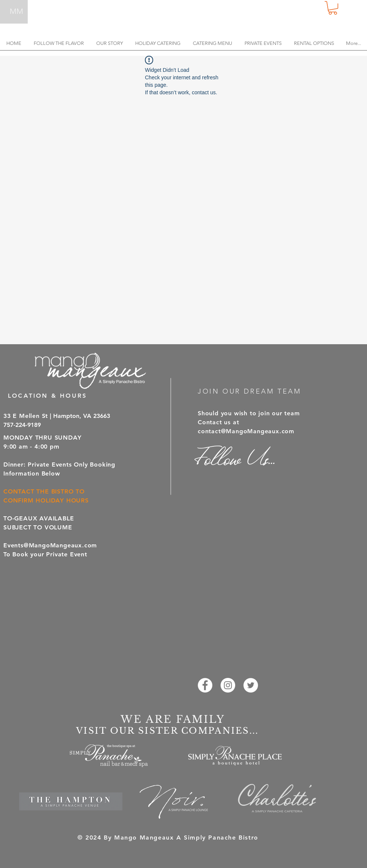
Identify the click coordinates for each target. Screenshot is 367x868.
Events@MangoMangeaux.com (50, 545)
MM (16, 11)
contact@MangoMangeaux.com (246, 431)
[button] (333, 8)
